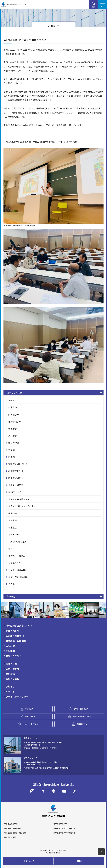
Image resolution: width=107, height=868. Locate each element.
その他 (11, 584)
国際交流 (13, 513)
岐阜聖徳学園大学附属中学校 (64, 828)
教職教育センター (17, 471)
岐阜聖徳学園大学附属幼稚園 (64, 833)
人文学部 (13, 436)
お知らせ (13, 400)
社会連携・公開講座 (16, 641)
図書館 (11, 457)
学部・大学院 (13, 631)
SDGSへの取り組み (17, 542)
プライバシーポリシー (17, 696)
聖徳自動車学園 (10, 837)
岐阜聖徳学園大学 (60, 824)
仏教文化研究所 (16, 485)
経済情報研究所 (16, 478)
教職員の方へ (82, 724)
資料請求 (10, 674)
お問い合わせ (13, 669)
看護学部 (13, 429)
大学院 (11, 450)
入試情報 (13, 520)
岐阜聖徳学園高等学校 (13, 828)
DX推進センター (16, 492)
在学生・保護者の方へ (19, 570)
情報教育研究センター (19, 464)
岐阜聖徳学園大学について (19, 625)
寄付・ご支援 (13, 679)
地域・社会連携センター (20, 499)
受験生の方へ (30, 709)
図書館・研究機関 (15, 636)
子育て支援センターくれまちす (23, 506)
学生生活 (13, 527)
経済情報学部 (15, 421)
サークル (13, 549)
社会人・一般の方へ (18, 556)
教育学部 (13, 407)
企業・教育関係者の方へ (20, 577)
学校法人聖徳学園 (11, 824)
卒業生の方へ (15, 563)
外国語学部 (14, 415)
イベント (10, 691)
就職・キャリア (16, 534)
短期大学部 (14, 443)
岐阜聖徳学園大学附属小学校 (15, 833)
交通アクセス (12, 664)
